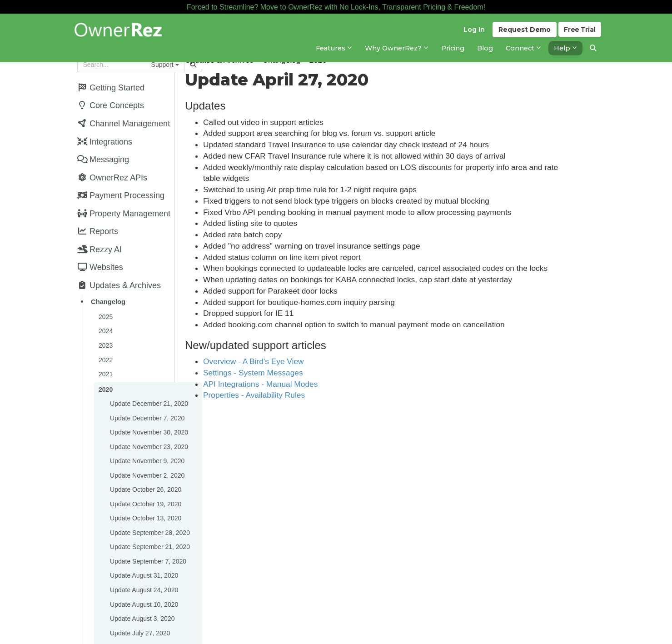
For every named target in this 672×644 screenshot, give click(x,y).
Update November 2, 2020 (147, 456)
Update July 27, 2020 (139, 606)
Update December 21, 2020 (149, 388)
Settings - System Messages (291, 373)
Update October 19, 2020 (145, 484)
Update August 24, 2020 (144, 565)
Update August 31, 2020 (144, 552)
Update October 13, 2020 (145, 497)
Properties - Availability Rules (292, 395)
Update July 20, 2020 (139, 620)
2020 (105, 374)
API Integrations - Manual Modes (298, 384)
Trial (580, 32)
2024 (105, 319)
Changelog (108, 291)
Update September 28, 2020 (149, 511)
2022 (105, 346)
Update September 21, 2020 (149, 524)
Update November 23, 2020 (149, 429)
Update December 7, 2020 (147, 402)
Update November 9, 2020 (147, 443)
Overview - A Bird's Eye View (291, 361)
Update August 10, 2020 (144, 579)
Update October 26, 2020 (145, 470)
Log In (473, 32)
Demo (523, 32)
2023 (105, 333)
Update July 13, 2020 (139, 634)
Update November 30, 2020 (149, 415)
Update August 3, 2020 (142, 593)
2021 (105, 360)
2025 (105, 305)
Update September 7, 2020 (148, 538)
